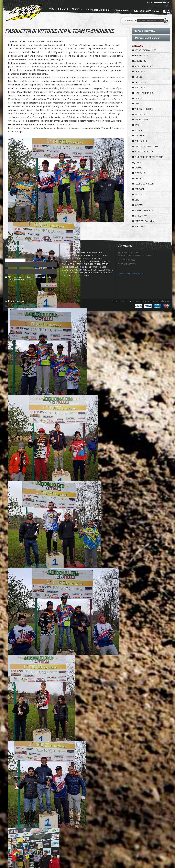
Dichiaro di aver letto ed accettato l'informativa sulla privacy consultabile (28, 278)
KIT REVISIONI (140, 216)
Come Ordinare (121, 11)
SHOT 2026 (139, 72)
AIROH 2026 (139, 61)
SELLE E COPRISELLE (143, 184)
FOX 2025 (138, 77)
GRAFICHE (138, 178)
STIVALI (137, 130)
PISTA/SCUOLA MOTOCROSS (146, 11)
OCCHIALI (138, 136)
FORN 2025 (139, 88)
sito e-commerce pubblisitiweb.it (20, 309)
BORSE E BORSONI (142, 152)
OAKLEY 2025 (140, 82)
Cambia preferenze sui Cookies (131, 274)
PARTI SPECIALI (141, 226)
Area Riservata (145, 31)
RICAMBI (138, 205)
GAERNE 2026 (140, 56)
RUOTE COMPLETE (142, 210)
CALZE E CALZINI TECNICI (146, 146)
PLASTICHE (139, 173)
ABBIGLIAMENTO (142, 120)
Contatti (77, 9)
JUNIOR (137, 162)
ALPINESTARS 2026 (143, 66)
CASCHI (137, 125)
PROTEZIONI (139, 141)
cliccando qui (30, 280)
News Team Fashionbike (158, 3)
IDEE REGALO (140, 114)
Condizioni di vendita (120, 301)
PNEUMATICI (140, 194)
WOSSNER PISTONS (143, 109)
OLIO (136, 200)
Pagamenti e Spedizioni (97, 10)
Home (51, 9)
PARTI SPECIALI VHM (143, 221)
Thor (136, 104)
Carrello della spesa (147, 38)
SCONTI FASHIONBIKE (144, 50)
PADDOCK (138, 189)
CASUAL (137, 168)
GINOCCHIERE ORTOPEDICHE (147, 157)
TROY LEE (138, 98)
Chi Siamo (63, 9)
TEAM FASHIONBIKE (143, 93)
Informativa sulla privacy (160, 301)
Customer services (140, 301)
